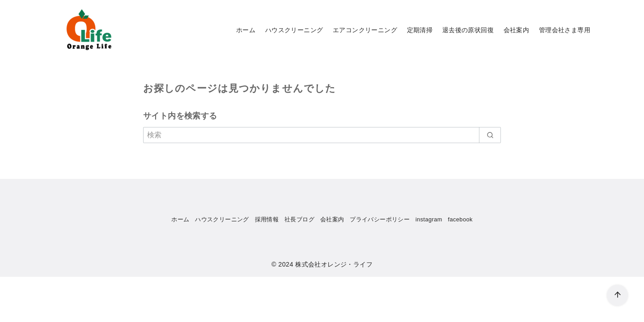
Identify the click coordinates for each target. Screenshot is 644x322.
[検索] (322, 135)
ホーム (246, 30)
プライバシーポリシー (380, 219)
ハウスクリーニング (294, 30)
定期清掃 (420, 30)
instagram (429, 219)
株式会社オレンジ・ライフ (334, 264)
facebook (460, 219)
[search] (490, 135)
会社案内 (517, 30)
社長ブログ (299, 219)
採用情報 (267, 219)
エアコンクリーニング (365, 30)
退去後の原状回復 (468, 30)
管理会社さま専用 (565, 30)
